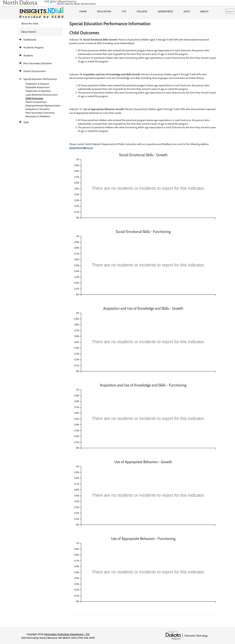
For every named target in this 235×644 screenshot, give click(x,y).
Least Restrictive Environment (42, 95)
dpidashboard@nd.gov (81, 148)
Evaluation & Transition (38, 109)
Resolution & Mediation (38, 116)
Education (104, 11)
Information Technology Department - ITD (67, 634)
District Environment (35, 71)
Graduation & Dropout (37, 84)
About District (29, 32)
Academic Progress (34, 47)
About (204, 11)
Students (28, 55)
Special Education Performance (40, 79)
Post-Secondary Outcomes (40, 113)
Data (187, 11)
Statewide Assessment (38, 87)
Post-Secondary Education (38, 63)
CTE (124, 11)
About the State (30, 23)
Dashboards (30, 40)
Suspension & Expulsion (38, 91)
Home (83, 11)
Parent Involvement (36, 102)
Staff (26, 122)
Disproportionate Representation (43, 105)
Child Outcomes (34, 98)
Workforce (165, 11)
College (142, 11)
